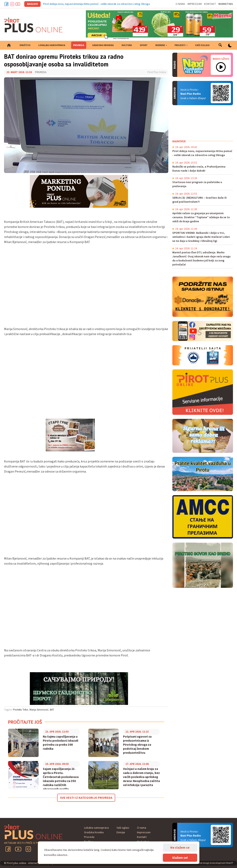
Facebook (6, 4)
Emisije (121, 832)
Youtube (18, 4)
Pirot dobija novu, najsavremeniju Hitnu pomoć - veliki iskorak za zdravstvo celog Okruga (96, 4)
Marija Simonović (39, 710)
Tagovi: (8, 710)
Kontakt (210, 4)
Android (221, 93)
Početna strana (9, 45)
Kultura (127, 45)
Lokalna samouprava (52, 45)
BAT (52, 710)
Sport (144, 45)
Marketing (226, 4)
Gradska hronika (103, 45)
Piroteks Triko (21, 710)
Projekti (180, 45)
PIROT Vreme (203, 122)
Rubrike (160, 45)
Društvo (25, 45)
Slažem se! (180, 858)
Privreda (79, 45)
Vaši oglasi (202, 45)
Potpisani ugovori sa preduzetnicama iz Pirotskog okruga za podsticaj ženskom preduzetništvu (137, 745)
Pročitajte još (25, 722)
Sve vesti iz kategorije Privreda (86, 798)
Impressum (195, 4)
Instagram (12, 4)
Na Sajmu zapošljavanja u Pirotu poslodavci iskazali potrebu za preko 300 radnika (61, 743)
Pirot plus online (33, 25)
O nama (180, 4)
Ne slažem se (180, 848)
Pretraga (220, 45)
